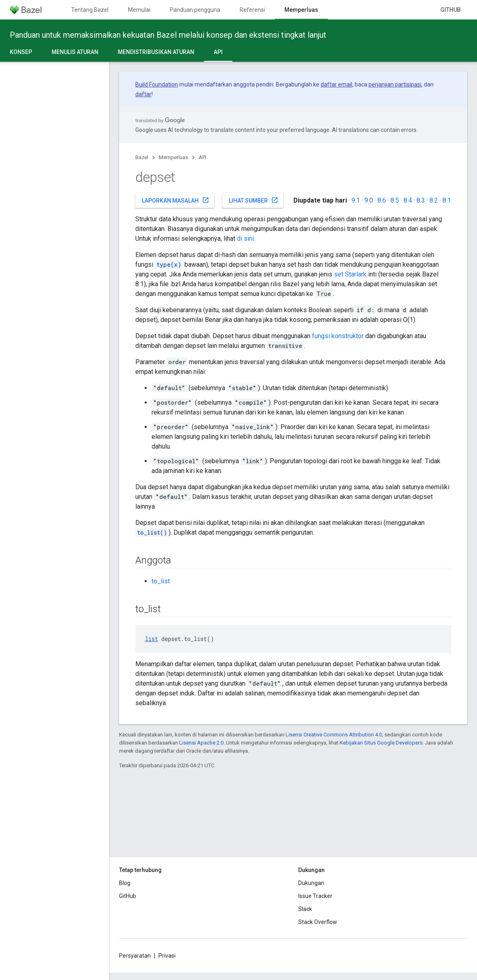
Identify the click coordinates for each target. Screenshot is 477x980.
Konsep (21, 52)
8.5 (395, 200)
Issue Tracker (315, 896)
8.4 (408, 200)
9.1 (356, 200)
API (203, 157)
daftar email (336, 84)
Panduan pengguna (195, 10)
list (152, 639)
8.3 (421, 200)
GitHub (451, 10)
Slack (305, 909)
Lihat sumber (254, 200)
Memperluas (173, 157)
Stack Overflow (318, 922)
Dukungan (311, 883)
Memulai (139, 10)
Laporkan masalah (176, 200)
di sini (245, 239)
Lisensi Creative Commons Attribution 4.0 (334, 735)
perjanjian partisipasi (395, 84)
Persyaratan (135, 956)
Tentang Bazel (90, 10)
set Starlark (350, 274)
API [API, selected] (218, 52)
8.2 (434, 200)
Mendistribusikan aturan (156, 52)
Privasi (167, 956)
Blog (125, 883)
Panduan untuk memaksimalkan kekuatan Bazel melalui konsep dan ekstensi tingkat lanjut (168, 35)
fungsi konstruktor (338, 336)
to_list (161, 581)
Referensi (252, 10)
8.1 (447, 200)
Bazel (142, 157)
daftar (143, 94)
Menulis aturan (75, 52)
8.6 (382, 200)
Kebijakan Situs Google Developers (381, 743)
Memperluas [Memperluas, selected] (301, 10)
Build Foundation (157, 84)
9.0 (369, 200)
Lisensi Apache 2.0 (201, 743)
